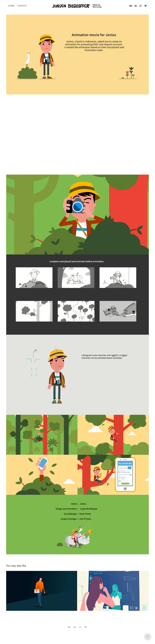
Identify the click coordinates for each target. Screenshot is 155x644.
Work (11, 6)
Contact (22, 6)
